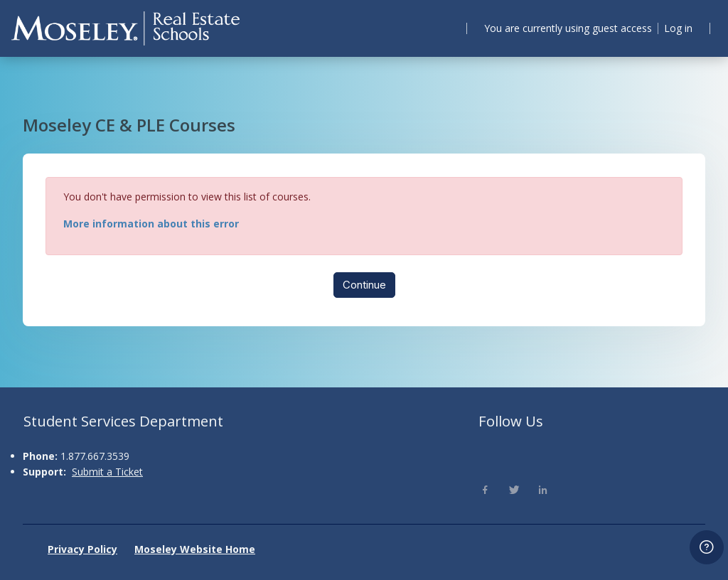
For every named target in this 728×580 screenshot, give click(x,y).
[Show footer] (707, 547)
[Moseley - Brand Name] (125, 28)
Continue (364, 289)
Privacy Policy (82, 549)
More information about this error (161, 227)
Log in (676, 28)
